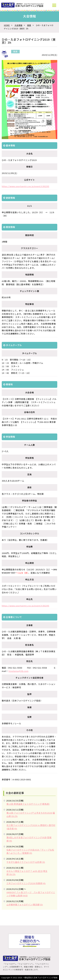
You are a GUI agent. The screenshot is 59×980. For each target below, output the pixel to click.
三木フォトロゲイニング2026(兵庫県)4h (26, 883)
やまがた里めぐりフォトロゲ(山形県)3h (26, 862)
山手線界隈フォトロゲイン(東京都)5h (25, 905)
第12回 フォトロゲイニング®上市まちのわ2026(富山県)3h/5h (31, 814)
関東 (29, 25)
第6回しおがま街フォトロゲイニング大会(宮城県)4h (29, 839)
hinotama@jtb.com (18, 671)
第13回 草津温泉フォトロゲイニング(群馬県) (28, 804)
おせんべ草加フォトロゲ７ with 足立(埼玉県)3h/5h (27, 873)
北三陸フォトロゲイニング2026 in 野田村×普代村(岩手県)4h (31, 827)
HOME (7, 25)
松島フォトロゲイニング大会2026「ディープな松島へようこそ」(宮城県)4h (30, 851)
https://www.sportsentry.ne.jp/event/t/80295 (25, 186)
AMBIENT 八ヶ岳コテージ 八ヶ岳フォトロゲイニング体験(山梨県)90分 (31, 894)
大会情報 (18, 25)
